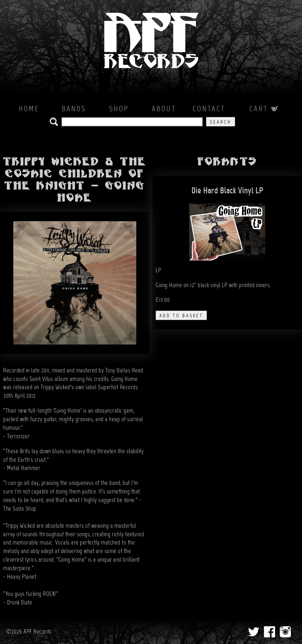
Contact (209, 109)
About (164, 109)
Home (29, 109)
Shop (119, 109)
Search (221, 122)
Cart (264, 109)
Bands (74, 109)
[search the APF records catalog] (132, 122)
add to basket (181, 316)
